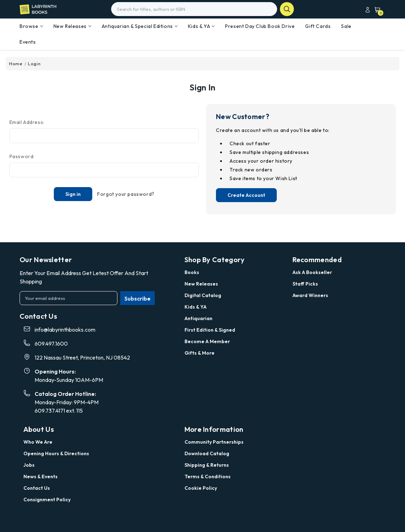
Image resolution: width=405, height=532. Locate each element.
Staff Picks (305, 284)
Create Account (246, 195)
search (287, 9)
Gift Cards (318, 26)
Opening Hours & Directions (56, 453)
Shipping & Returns (207, 465)
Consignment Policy (47, 500)
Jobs (29, 465)
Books (192, 272)
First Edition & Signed (210, 330)
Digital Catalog (203, 295)
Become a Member (207, 341)
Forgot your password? (126, 194)
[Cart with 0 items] (376, 10)
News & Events (41, 476)
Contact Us (37, 488)
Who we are (38, 442)
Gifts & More (200, 353)
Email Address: (27, 122)
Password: (22, 156)
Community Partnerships (214, 442)
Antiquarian (198, 318)
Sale (346, 26)
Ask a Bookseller (312, 272)
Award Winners (310, 295)
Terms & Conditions (208, 476)
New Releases (72, 26)
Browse (31, 26)
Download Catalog (207, 453)
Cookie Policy (201, 488)
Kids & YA (201, 26)
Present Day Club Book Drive (260, 26)
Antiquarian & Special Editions (140, 26)
